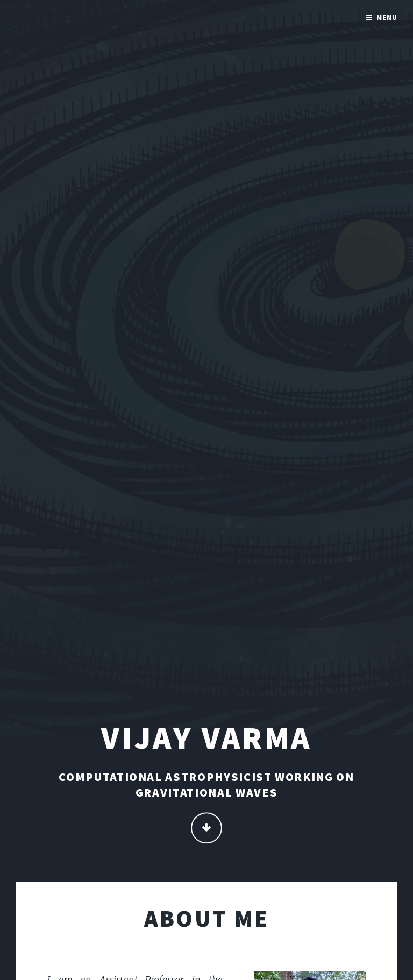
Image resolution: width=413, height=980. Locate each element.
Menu (387, 17)
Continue (207, 829)
